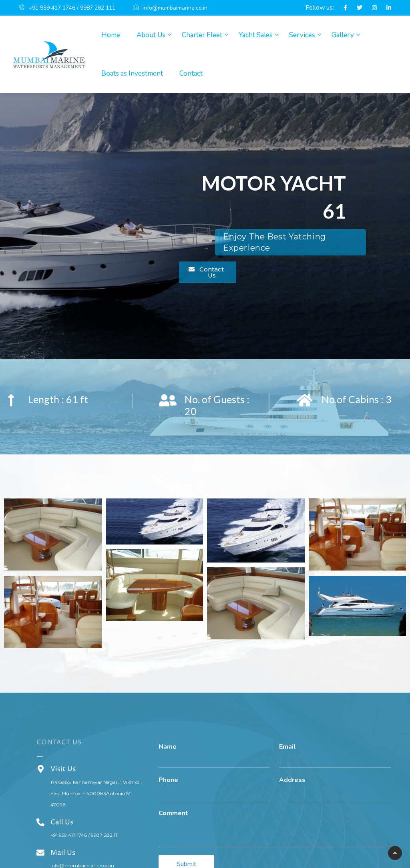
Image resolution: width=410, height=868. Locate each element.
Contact (191, 73)
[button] (208, 272)
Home (111, 35)
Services (302, 35)
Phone (168, 780)
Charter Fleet (202, 35)
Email (287, 747)
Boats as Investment (132, 73)
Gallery (343, 35)
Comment (173, 813)
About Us (151, 35)
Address (292, 780)
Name (168, 747)
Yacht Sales (256, 35)
